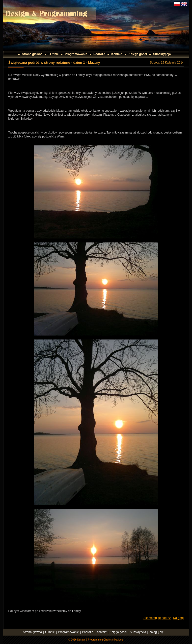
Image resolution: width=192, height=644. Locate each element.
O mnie (54, 54)
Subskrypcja (162, 54)
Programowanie (76, 54)
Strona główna (32, 54)
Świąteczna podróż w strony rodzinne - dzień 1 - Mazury (54, 63)
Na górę (178, 618)
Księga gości (138, 54)
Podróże (99, 54)
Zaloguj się (157, 632)
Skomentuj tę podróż (157, 618)
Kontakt (117, 54)
